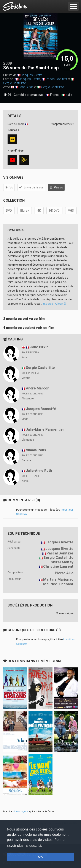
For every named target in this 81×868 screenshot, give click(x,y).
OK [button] (41, 857)
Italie (67, 95)
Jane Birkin (26, 87)
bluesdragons (21, 812)
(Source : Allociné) (55, 304)
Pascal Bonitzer (56, 79)
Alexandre (28, 399)
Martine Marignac (58, 579)
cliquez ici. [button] (34, 846)
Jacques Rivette (32, 75)
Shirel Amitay (62, 562)
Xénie (25, 481)
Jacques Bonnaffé (41, 409)
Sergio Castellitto (15, 83)
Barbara (26, 460)
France (53, 95)
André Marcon (38, 388)
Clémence (28, 440)
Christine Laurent (58, 566)
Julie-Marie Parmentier (45, 429)
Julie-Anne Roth (39, 471)
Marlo (25, 419)
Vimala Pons (36, 450)
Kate (24, 357)
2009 (8, 63)
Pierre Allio (64, 573)
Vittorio (26, 378)
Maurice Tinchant (58, 584)
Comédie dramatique (28, 95)
